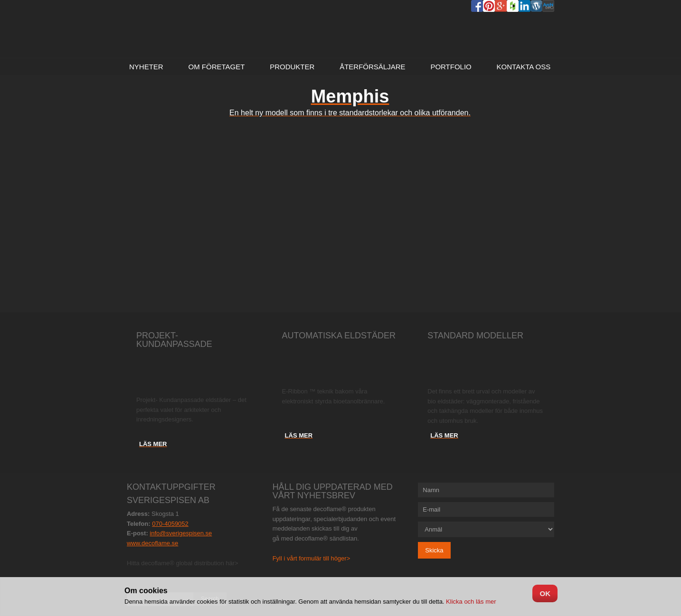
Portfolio (451, 67)
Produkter (292, 67)
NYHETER (146, 67)
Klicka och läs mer (470, 602)
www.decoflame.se (152, 543)
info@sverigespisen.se (181, 533)
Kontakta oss (524, 67)
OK (545, 593)
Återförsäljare (372, 67)
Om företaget (216, 67)
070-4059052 (170, 524)
